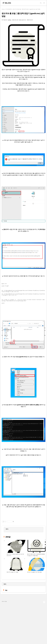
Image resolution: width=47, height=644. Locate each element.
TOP (44, 602)
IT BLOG (7, 3)
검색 (41, 3)
